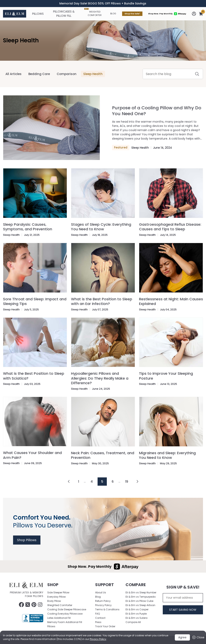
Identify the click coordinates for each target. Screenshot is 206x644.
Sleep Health (21, 40)
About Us (101, 592)
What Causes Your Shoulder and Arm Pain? (32, 455)
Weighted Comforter (93, 12)
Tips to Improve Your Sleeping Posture (166, 376)
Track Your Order (105, 626)
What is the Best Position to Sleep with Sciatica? (34, 376)
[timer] (103, 4)
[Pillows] (38, 14)
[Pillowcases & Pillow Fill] (64, 14)
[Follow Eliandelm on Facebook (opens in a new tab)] (21, 605)
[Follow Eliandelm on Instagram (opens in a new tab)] (40, 605)
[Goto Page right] (137, 481)
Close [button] (198, 637)
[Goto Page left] (69, 481)
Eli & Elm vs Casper (137, 609)
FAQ (97, 614)
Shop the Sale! (132, 14)
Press (98, 622)
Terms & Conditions (107, 609)
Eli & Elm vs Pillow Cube (139, 601)
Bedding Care (39, 74)
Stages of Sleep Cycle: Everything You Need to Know (101, 227)
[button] (201, 14)
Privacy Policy (98, 639)
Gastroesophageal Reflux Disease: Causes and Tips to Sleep (170, 227)
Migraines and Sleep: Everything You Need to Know (167, 455)
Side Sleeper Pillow (58, 592)
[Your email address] (183, 598)
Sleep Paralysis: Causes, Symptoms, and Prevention (28, 227)
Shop (53, 585)
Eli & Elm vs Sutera (136, 618)
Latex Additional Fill (59, 618)
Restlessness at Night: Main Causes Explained (171, 301)
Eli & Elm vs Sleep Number (141, 592)
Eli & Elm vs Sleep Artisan (140, 605)
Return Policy (103, 601)
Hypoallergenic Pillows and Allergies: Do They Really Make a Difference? (100, 378)
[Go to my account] (194, 14)
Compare (136, 585)
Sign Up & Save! (183, 587)
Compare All (133, 622)
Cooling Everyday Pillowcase (65, 614)
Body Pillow (54, 601)
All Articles (13, 74)
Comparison (67, 74)
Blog (113, 14)
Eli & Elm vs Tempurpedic (141, 597)
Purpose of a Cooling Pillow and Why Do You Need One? (157, 111)
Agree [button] (182, 637)
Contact (100, 618)
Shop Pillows (27, 540)
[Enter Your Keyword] (173, 74)
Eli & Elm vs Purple (136, 614)
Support (105, 585)
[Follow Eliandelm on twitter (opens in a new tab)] (28, 605)
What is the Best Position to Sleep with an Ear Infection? (102, 301)
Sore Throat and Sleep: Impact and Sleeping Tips (35, 301)
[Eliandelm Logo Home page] (15, 14)
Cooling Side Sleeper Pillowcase (67, 609)
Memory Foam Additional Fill (65, 622)
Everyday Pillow (57, 597)
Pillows (51, 626)
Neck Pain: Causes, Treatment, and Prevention (103, 455)
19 (127, 482)
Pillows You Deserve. (43, 522)
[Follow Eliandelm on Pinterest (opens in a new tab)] (34, 605)
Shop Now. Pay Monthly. (167, 14)
